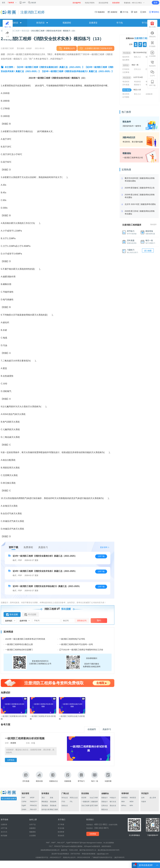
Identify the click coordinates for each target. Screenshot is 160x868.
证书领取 (126, 97)
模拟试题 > (26, 31)
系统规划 (45, 806)
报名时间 (126, 57)
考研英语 (133, 798)
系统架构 (53, 802)
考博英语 (124, 798)
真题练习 (43, 547)
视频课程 (100, 12)
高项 (51, 798)
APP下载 (152, 83)
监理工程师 (94, 806)
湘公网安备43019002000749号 (109, 850)
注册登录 (4, 825)
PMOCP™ (34, 802)
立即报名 (11, 760)
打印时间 (126, 69)
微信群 (32, 3)
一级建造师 (85, 802)
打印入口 (137, 69)
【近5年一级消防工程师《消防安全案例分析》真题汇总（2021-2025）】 (50, 67)
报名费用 (126, 60)
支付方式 (4, 832)
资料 (143, 12)
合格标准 (149, 94)
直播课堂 (112, 12)
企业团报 (152, 54)
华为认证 (65, 798)
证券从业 (105, 806)
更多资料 (104, 547)
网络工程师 (54, 810)
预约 (99, 620)
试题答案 (108, 777)
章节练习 (81, 777)
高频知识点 (54, 777)
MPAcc (124, 806)
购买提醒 (4, 836)
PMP (23, 798)
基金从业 (113, 806)
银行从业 (113, 802)
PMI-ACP (33, 810)
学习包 (124, 12)
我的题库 (153, 225)
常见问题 (61, 828)
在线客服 (93, 834)
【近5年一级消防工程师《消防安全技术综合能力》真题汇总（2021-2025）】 (77, 71)
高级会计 (105, 802)
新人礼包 (152, 25)
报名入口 (137, 57)
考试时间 (126, 82)
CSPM (24, 802)
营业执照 (61, 836)
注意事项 (126, 72)
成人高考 (153, 798)
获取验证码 (82, 621)
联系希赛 (61, 832)
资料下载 (13, 547)
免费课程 (28, 547)
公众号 (152, 73)
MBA (123, 802)
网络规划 (45, 802)
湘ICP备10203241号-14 (88, 850)
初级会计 (105, 798)
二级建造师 (94, 802)
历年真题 (26, 777)
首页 (4, 3)
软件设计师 (46, 810)
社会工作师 (94, 798)
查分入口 (137, 94)
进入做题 (148, 251)
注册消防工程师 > (14, 31)
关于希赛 (61, 825)
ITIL (71, 802)
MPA (131, 806)
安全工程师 (85, 806)
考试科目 (137, 82)
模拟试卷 (39, 777)
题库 (134, 12)
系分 (43, 798)
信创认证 (65, 806)
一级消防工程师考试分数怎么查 (19, 644)
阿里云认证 (74, 798)
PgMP (24, 806)
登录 (156, 3)
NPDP (32, 798)
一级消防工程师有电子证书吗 (72, 639)
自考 (143, 798)
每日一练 (95, 777)
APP (22, 3)
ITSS (63, 802)
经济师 (84, 798)
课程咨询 (152, 34)
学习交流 (146, 23)
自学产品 (32, 825)
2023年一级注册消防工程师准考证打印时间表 (25, 639)
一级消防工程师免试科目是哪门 (19, 650)
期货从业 (105, 810)
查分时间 (126, 94)
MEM (131, 802)
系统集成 (53, 806)
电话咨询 (152, 64)
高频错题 (68, 777)
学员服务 (152, 44)
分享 (8, 34)
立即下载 (101, 556)
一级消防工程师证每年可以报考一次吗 (76, 644)
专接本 (144, 802)
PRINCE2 (33, 806)
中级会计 (113, 798)
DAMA (24, 810)
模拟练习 (137, 85)
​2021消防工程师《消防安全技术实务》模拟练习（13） (54, 31)
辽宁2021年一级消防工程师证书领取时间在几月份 (81, 650)
